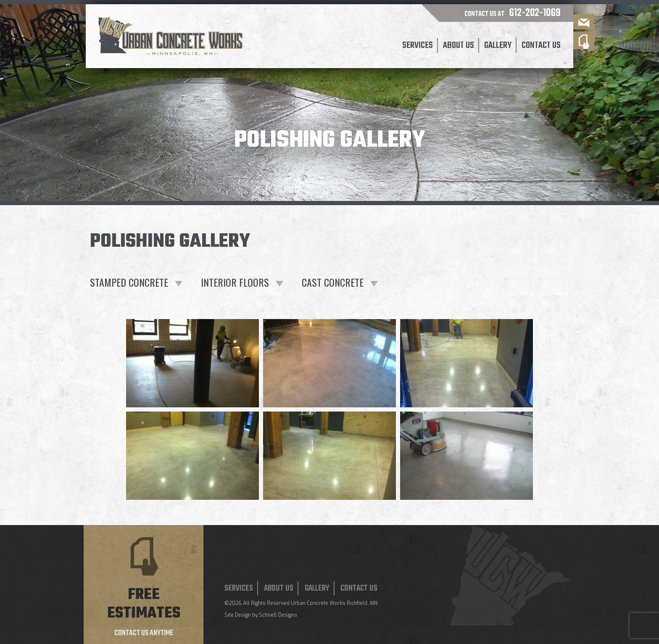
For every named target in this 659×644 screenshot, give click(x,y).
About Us (459, 45)
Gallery (498, 45)
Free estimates (144, 604)
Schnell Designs (278, 615)
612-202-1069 (535, 13)
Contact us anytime (144, 633)
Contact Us (541, 45)
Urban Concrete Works (318, 603)
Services (418, 45)
